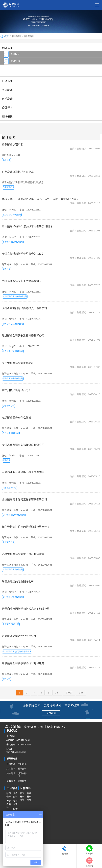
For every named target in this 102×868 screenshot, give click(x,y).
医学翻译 (22, 769)
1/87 (81, 693)
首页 (4, 36)
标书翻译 (11, 781)
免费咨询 (51, 713)
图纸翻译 (22, 781)
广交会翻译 (9, 804)
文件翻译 (11, 769)
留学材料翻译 (22, 796)
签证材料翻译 (29, 796)
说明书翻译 (22, 775)
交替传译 (15, 803)
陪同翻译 (9, 795)
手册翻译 (22, 764)
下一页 (69, 693)
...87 (57, 693)
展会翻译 (15, 795)
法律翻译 (11, 773)
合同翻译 (11, 764)
